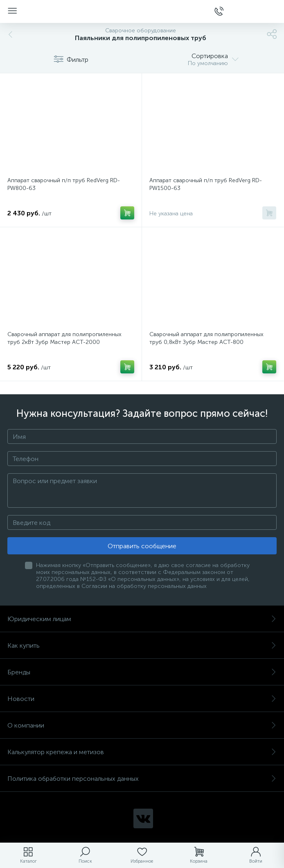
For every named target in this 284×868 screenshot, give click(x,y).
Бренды (142, 672)
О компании (142, 725)
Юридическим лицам (142, 619)
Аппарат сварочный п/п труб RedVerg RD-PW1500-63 (206, 184)
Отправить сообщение (142, 546)
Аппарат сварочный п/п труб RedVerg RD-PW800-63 (64, 184)
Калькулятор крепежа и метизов (142, 752)
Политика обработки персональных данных (142, 779)
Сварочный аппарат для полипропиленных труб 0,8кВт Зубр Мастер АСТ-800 (206, 338)
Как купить (142, 645)
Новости (142, 699)
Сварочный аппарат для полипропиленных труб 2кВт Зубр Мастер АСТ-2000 (64, 338)
